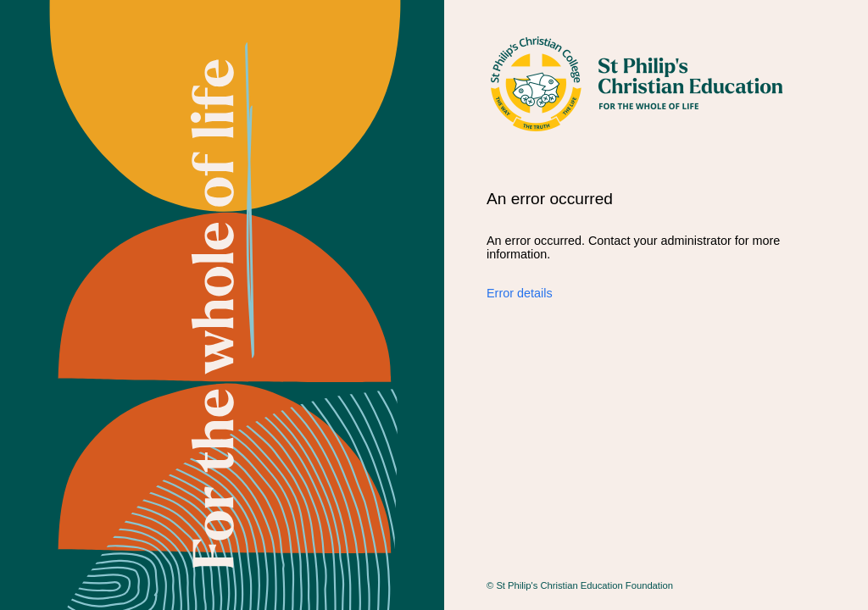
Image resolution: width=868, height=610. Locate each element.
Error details (520, 293)
